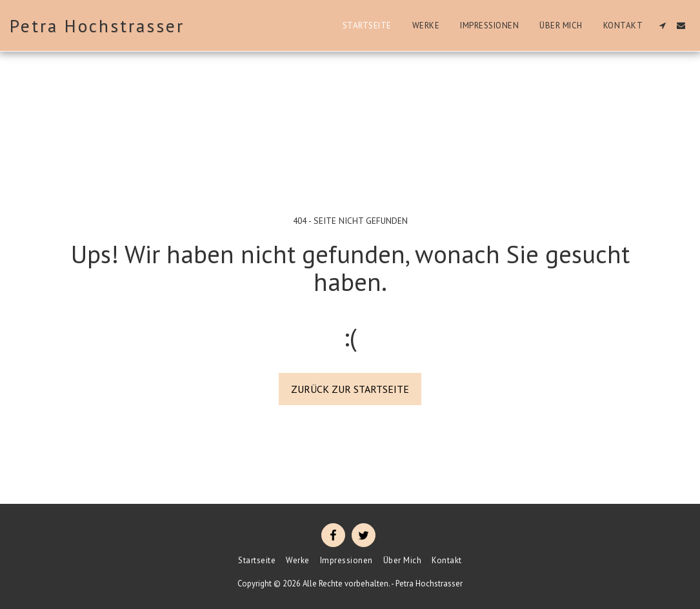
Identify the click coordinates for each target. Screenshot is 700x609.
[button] (662, 25)
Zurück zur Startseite (350, 389)
